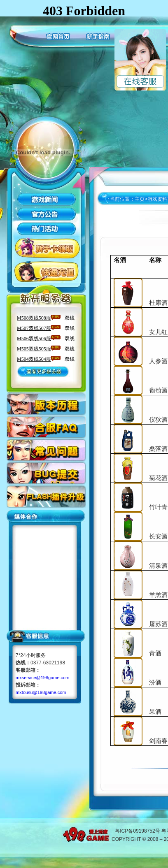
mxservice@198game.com (42, 678)
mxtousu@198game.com (41, 692)
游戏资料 (157, 199)
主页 (140, 199)
